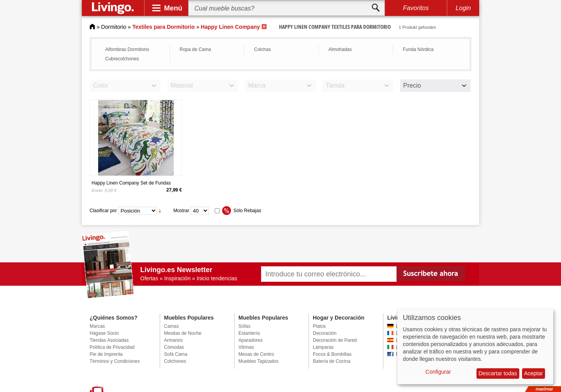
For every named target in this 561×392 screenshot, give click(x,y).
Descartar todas (498, 373)
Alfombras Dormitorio (127, 49)
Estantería (249, 333)
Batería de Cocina (332, 361)
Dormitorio (114, 27)
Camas (171, 326)
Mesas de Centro (256, 354)
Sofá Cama (176, 354)
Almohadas (340, 49)
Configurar (438, 372)
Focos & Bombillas (332, 354)
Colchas (262, 49)
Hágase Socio (104, 333)
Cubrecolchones (122, 59)
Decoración (325, 333)
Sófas (244, 326)
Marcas (97, 326)
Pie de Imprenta (106, 354)
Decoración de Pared (335, 340)
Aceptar (533, 373)
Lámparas (323, 347)
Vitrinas (246, 347)
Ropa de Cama (195, 49)
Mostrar (181, 211)
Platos (319, 326)
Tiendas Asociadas (109, 340)
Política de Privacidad (112, 347)
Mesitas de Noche (183, 333)
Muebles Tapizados (258, 361)
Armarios (173, 340)
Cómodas (174, 347)
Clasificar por (103, 211)
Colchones (175, 361)
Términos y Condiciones (115, 361)
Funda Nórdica (418, 49)
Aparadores (251, 340)
